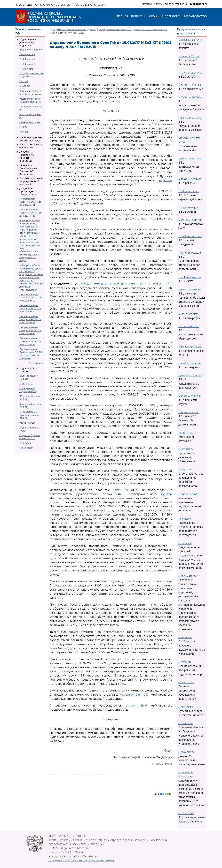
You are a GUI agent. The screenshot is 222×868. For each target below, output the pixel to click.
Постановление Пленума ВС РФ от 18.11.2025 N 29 (30, 341)
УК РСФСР (25, 443)
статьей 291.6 (136, 706)
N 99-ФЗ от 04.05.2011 (190, 253)
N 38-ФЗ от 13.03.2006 (190, 179)
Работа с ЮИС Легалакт (89, 5)
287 (146, 695)
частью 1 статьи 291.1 (95, 284)
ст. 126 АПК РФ (186, 752)
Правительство (195, 16)
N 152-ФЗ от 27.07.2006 (190, 347)
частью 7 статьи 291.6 (130, 284)
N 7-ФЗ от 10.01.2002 (189, 191)
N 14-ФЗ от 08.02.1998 (190, 277)
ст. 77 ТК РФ (185, 662)
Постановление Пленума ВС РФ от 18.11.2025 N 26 (30, 319)
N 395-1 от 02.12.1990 (189, 412)
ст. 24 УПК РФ (186, 723)
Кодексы (138, 16)
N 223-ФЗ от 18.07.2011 (190, 290)
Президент (171, 16)
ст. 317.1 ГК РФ (186, 449)
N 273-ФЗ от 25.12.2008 (190, 159)
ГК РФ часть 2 (27, 59)
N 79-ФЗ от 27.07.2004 (190, 97)
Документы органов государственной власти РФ (31, 181)
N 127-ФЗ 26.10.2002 (189, 326)
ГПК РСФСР (26, 384)
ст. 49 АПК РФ (186, 773)
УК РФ (23, 127)
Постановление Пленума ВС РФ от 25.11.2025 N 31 (30, 202)
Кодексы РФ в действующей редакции (28, 42)
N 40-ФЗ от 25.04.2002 (190, 73)
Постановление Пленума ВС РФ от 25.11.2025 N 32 (30, 213)
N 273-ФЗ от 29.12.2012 (190, 85)
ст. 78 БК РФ (185, 543)
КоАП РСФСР (27, 423)
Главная (122, 16)
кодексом (165, 180)
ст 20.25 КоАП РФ (188, 494)
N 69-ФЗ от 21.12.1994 (189, 56)
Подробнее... (36, 363)
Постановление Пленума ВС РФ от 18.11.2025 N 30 (30, 330)
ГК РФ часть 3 (27, 64)
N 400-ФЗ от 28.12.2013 (190, 40)
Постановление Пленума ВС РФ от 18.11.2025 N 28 (30, 298)
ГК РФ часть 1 (27, 54)
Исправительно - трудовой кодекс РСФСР (29, 415)
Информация (24, 5)
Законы (153, 16)
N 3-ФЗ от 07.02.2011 (189, 208)
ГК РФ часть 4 (27, 69)
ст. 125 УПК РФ (186, 707)
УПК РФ (24, 132)
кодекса (166, 494)
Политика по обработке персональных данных (81, 860)
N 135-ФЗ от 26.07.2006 (190, 236)
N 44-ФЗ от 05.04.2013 (190, 363)
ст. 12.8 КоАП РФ (187, 576)
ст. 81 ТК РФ (185, 519)
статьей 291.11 (162, 284)
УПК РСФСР (26, 448)
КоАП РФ (25, 86)
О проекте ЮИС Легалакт (53, 5)
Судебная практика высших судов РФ (74, 29)
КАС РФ (24, 81)
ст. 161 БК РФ (185, 638)
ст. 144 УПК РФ (186, 683)
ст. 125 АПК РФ (186, 814)
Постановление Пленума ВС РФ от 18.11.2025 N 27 (30, 308)
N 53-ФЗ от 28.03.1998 (190, 396)
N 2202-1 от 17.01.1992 (189, 314)
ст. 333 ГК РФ (185, 433)
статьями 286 (130, 695)
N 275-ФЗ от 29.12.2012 (190, 118)
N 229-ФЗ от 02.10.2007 (190, 376)
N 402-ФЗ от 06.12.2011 (190, 220)
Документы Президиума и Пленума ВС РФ (29, 192)
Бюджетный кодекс (31, 50)
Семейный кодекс (30, 122)
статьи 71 (121, 490)
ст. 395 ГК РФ (185, 470)
